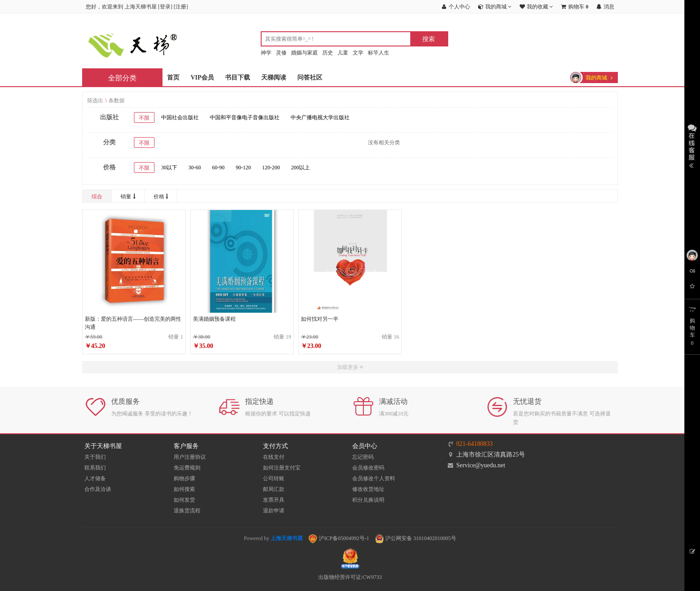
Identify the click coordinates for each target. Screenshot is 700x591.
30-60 (195, 168)
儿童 (343, 53)
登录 (165, 7)
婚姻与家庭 (304, 53)
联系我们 (95, 468)
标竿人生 (379, 53)
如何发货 (184, 500)
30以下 (169, 168)
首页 (173, 78)
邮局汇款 (274, 489)
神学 (266, 53)
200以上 (300, 168)
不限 (144, 118)
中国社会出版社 (180, 117)
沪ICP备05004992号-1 (339, 538)
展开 (692, 145)
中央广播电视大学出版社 (320, 117)
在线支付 (274, 457)
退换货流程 (187, 511)
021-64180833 (475, 444)
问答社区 (310, 78)
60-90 (218, 168)
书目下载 (237, 78)
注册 (181, 7)
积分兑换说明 (368, 500)
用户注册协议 (190, 457)
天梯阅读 (274, 78)
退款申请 (274, 511)
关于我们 (95, 457)
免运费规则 (187, 468)
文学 (358, 53)
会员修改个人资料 (374, 478)
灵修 (281, 53)
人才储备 (95, 478)
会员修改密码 (368, 468)
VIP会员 (202, 78)
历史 (328, 53)
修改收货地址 (368, 489)
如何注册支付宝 (282, 468)
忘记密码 (363, 457)
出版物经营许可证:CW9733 (350, 577)
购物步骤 (184, 478)
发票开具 (274, 500)
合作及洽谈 (98, 489)
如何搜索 (184, 489)
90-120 (243, 168)
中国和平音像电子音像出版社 (245, 117)
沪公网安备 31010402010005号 (416, 538)
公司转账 (274, 478)
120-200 (271, 168)
